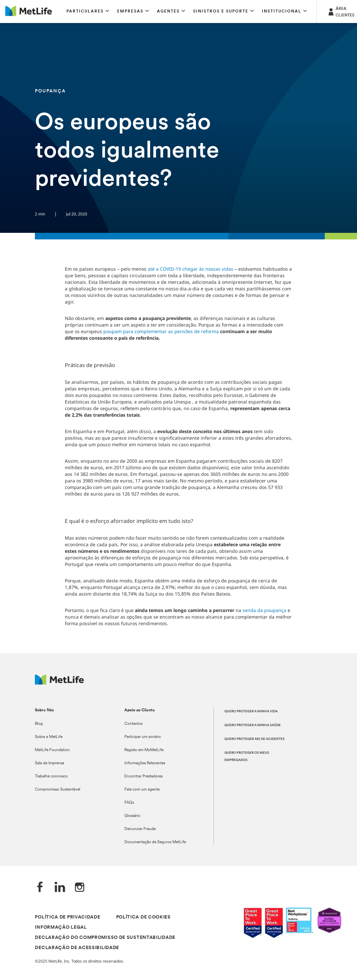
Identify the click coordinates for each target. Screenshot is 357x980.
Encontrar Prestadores (143, 776)
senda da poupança (264, 610)
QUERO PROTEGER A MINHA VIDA (251, 711)
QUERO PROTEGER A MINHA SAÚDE (253, 725)
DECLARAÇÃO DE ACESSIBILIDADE (77, 948)
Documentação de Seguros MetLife (155, 842)
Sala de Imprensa (50, 763)
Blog (39, 724)
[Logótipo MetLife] (59, 683)
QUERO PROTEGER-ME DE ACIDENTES (255, 739)
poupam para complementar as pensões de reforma (161, 331)
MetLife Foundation (52, 750)
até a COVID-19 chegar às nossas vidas (191, 269)
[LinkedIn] (60, 888)
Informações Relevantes (145, 763)
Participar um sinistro (143, 737)
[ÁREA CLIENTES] (341, 12)
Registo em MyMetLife (144, 750)
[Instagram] (80, 888)
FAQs (129, 803)
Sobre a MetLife (49, 737)
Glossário (132, 816)
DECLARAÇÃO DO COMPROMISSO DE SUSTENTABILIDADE (105, 938)
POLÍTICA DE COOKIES (143, 917)
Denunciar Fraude (140, 829)
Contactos (133, 724)
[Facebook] (40, 888)
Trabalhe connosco (51, 776)
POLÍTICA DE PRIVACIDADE (67, 917)
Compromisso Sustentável (58, 790)
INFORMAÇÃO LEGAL (61, 928)
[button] (88, 12)
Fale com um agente (142, 790)
